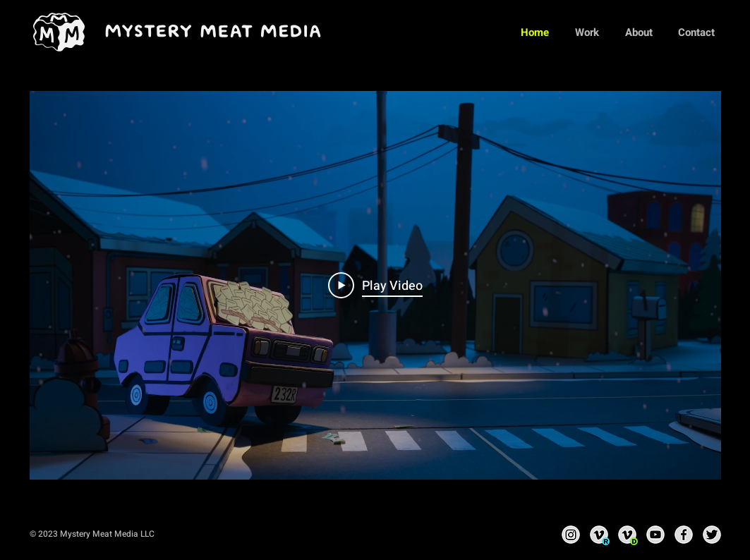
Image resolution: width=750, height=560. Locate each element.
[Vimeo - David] (627, 535)
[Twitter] (712, 535)
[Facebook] (684, 535)
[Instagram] (571, 535)
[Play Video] (375, 286)
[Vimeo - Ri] (599, 535)
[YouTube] (655, 535)
